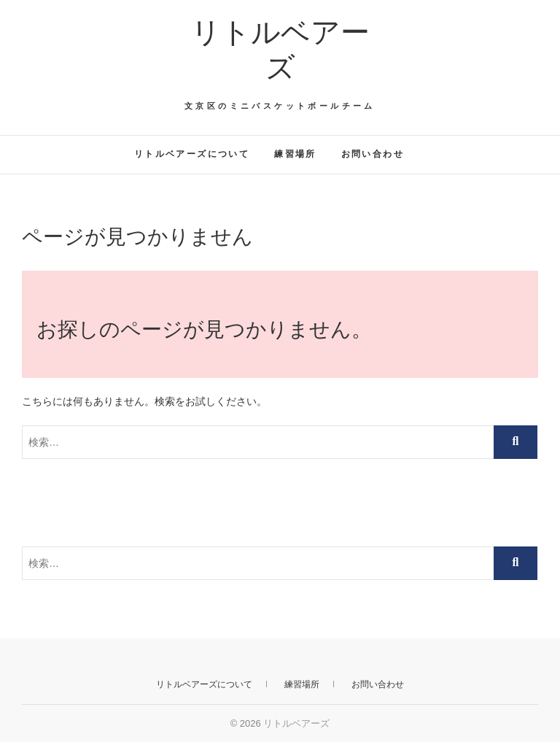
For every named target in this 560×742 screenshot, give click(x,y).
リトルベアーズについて (192, 154)
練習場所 (295, 154)
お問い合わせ (373, 154)
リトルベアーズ (280, 50)
